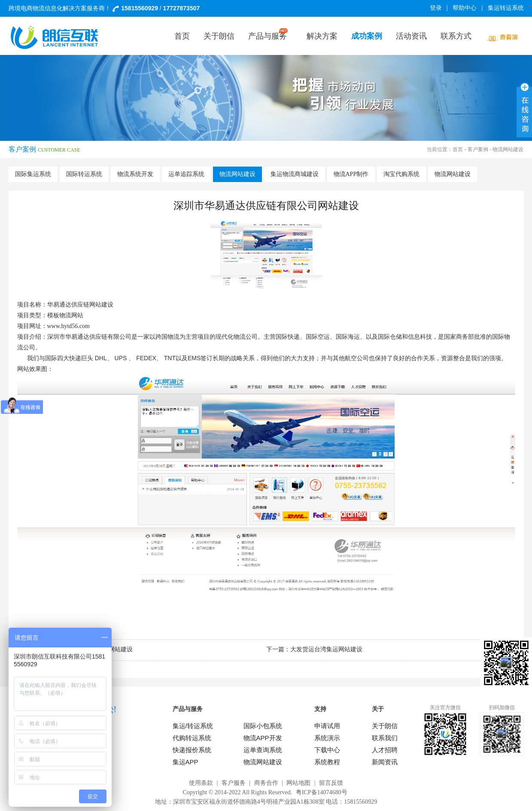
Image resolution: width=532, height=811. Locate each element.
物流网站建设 (237, 174)
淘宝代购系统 (401, 174)
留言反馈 (331, 783)
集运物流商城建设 (295, 174)
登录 (436, 8)
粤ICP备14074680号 (322, 792)
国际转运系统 (84, 174)
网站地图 (298, 783)
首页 (458, 149)
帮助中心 (465, 8)
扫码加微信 (502, 708)
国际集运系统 (33, 174)
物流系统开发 (135, 174)
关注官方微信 (445, 708)
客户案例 (478, 149)
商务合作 (266, 783)
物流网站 (71, 315)
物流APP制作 (351, 174)
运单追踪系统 (186, 174)
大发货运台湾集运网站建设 (326, 649)
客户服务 (234, 783)
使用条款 (201, 783)
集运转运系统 (507, 8)
